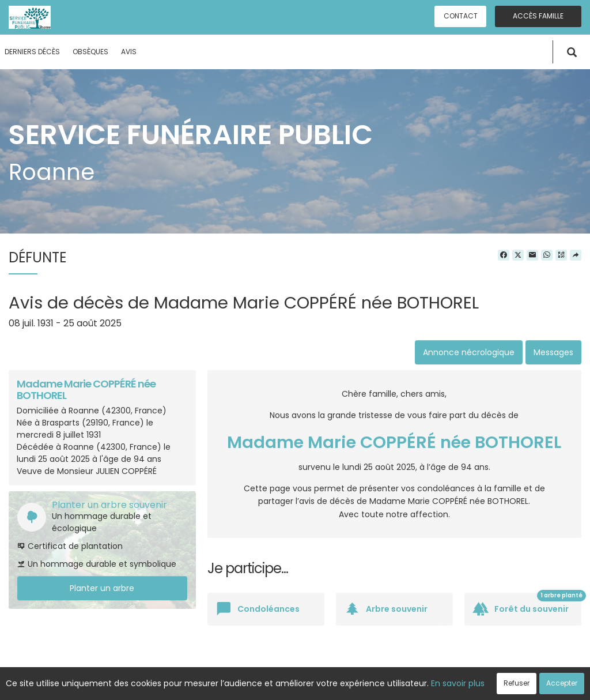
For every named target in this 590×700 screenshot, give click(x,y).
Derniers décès (32, 52)
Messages (553, 352)
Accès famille (538, 16)
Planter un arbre (102, 588)
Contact (461, 16)
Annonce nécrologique (469, 352)
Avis (129, 52)
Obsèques (90, 52)
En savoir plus (458, 683)
